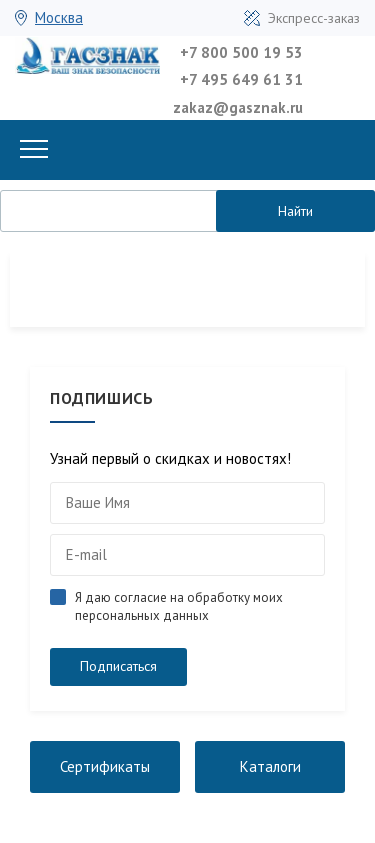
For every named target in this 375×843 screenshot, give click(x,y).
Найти (295, 211)
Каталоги (270, 766)
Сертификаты (105, 766)
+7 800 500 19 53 (241, 52)
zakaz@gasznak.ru (238, 107)
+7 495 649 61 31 (241, 79)
